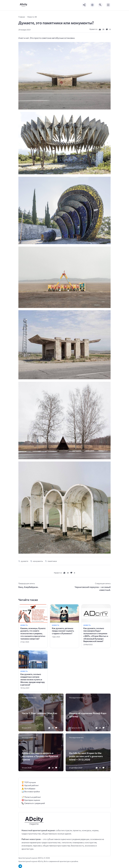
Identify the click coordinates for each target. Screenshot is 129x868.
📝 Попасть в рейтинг (31, 797)
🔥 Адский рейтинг (30, 785)
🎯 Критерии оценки (31, 800)
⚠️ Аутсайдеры (28, 788)
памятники (52, 561)
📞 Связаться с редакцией (33, 803)
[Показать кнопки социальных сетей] (84, 5)
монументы (38, 561)
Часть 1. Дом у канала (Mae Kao (39, 713)
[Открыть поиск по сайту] (100, 5)
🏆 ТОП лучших (29, 782)
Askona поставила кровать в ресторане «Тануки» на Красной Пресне (40, 756)
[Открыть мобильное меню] (108, 5)
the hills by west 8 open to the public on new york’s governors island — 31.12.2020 (86, 756)
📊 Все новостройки (31, 791)
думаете (25, 561)
